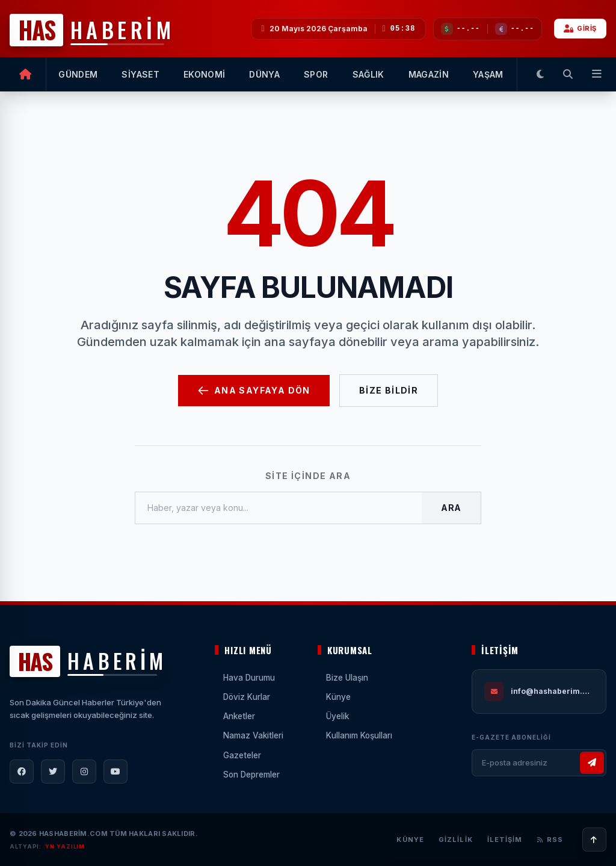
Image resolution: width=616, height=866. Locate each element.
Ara (451, 508)
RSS (550, 840)
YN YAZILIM (65, 846)
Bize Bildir (389, 390)
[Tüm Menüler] (594, 74)
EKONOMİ (204, 74)
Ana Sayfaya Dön (254, 391)
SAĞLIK (368, 74)
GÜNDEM (78, 74)
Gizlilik (456, 840)
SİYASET (140, 74)
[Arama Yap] (568, 74)
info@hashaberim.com (552, 691)
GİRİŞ (580, 28)
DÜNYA (264, 74)
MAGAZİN (429, 74)
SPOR (316, 74)
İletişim (505, 840)
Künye (410, 840)
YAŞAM (488, 74)
